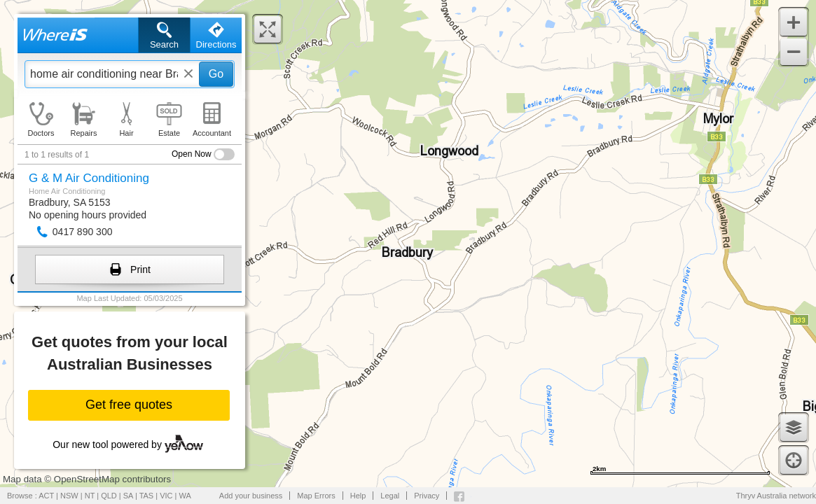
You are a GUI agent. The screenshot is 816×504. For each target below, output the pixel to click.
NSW (69, 496)
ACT (46, 496)
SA (128, 496)
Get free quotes (129, 405)
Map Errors (316, 496)
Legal (390, 496)
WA (185, 496)
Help (358, 496)
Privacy (427, 496)
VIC (166, 496)
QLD (109, 496)
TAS (147, 496)
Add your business (251, 496)
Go (216, 74)
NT (90, 496)
